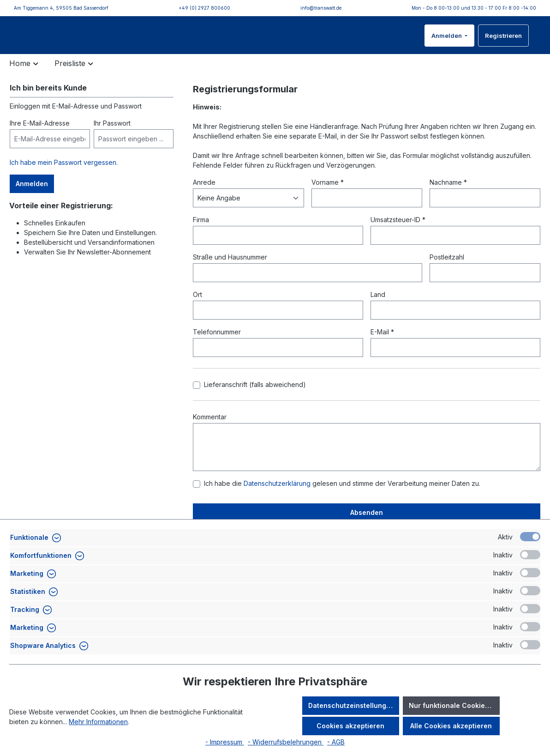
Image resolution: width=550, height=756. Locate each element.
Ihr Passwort (112, 137)
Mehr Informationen (98, 722)
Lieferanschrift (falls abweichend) (255, 398)
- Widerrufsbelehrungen (286, 742)
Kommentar (210, 431)
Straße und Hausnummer (230, 271)
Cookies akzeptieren (350, 726)
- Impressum (225, 742)
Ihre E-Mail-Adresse (40, 137)
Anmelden (447, 42)
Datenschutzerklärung (278, 497)
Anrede (204, 196)
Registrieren (503, 42)
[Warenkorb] (535, 37)
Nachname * (448, 196)
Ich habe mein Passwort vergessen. (64, 176)
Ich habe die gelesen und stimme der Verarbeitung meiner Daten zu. (342, 497)
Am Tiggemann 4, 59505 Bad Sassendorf (61, 8)
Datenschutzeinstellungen (351, 705)
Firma (201, 233)
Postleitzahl (447, 271)
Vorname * (328, 196)
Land (378, 308)
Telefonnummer (217, 346)
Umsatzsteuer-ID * (398, 233)
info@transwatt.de (321, 8)
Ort (197, 308)
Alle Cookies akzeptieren (451, 726)
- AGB (336, 742)
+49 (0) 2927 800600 (204, 8)
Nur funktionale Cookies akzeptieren (454, 705)
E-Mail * (382, 346)
